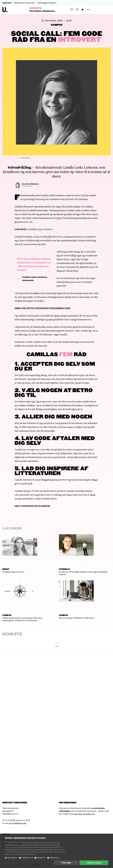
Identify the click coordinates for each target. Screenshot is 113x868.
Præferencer (27, 858)
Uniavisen (7, 3)
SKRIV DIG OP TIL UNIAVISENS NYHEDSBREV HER (42, 308)
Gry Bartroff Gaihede (30, 184)
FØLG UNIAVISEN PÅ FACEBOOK (32, 506)
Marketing (55, 858)
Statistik (41, 858)
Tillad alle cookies (94, 863)
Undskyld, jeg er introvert (40, 229)
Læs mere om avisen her (84, 814)
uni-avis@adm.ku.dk (18, 823)
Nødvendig (12, 858)
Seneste (36, 8)
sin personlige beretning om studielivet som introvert (47, 199)
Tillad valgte (66, 863)
